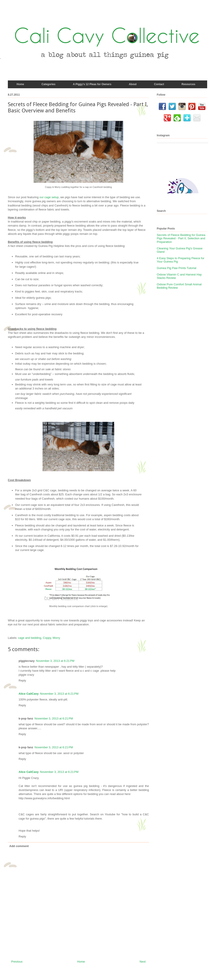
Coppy (47, 638)
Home (81, 962)
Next (143, 962)
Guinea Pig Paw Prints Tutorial (176, 268)
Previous (17, 962)
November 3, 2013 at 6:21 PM (55, 661)
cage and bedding (30, 638)
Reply (22, 680)
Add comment (19, 846)
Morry (56, 638)
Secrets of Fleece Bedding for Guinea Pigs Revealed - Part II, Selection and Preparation (181, 238)
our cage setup (49, 197)
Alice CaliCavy (29, 694)
